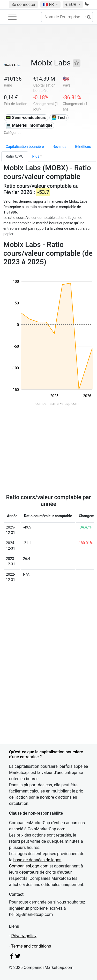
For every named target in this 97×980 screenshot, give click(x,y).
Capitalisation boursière (25, 147)
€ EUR (71, 5)
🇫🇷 (49, 5)
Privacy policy (24, 936)
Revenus (59, 147)
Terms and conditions (31, 946)
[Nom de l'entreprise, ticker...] (67, 17)
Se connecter (23, 5)
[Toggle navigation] (12, 17)
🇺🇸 (66, 79)
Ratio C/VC (15, 156)
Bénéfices (83, 147)
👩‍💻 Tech (59, 118)
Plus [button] (36, 156)
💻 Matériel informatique (29, 125)
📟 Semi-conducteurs (26, 118)
